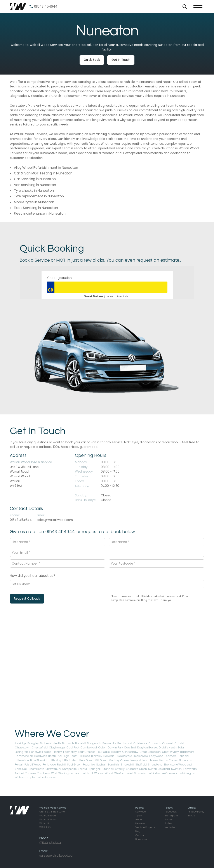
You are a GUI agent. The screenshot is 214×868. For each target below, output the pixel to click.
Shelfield (141, 765)
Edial (181, 747)
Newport (136, 760)
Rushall (101, 765)
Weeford (120, 773)
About (139, 819)
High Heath (70, 756)
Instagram (171, 816)
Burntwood (125, 743)
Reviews (140, 823)
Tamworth (190, 769)
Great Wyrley (170, 752)
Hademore (187, 752)
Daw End (130, 747)
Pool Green (74, 765)
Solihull (83, 769)
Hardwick (41, 756)
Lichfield (183, 756)
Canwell (168, 743)
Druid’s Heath (168, 747)
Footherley (70, 752)
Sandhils (114, 765)
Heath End (55, 756)
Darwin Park (115, 747)
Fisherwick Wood (40, 752)
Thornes (31, 773)
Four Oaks (103, 752)
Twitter (169, 819)
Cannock (155, 743)
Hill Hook (84, 756)
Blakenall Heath (50, 743)
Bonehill (80, 743)
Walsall (88, 773)
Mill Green (101, 760)
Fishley (57, 752)
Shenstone (155, 765)
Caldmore (140, 743)
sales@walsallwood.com (55, 520)
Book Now (141, 839)
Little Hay (55, 760)
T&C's (191, 816)
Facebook (171, 812)
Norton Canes (169, 760)
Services (141, 812)
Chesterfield (40, 747)
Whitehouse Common (164, 773)
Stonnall (108, 769)
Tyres (139, 816)
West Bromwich (137, 773)
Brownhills (109, 743)
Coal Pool (73, 747)
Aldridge (21, 743)
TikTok (168, 823)
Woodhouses (47, 777)
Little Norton (70, 760)
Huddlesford (124, 756)
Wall (54, 773)
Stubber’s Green (136, 769)
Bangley (33, 743)
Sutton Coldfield (159, 769)
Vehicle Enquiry (145, 827)
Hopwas (109, 756)
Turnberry (44, 773)
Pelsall (19, 765)
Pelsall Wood (33, 765)
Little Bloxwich (39, 760)
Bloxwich (68, 743)
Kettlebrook (141, 756)
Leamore (171, 756)
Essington (21, 752)
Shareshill (127, 765)
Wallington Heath (70, 773)
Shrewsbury (53, 769)
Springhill (95, 769)
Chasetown (23, 747)
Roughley (89, 765)
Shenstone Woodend (178, 765)
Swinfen (176, 769)
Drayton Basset (147, 747)
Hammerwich (24, 756)
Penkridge (49, 765)
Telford (19, 773)
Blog (138, 831)
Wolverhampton (26, 777)
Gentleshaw (130, 752)
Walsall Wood (104, 773)
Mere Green (86, 760)
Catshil (179, 743)
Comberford (89, 747)
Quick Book (92, 60)
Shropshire (69, 769)
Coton (102, 747)
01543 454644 (21, 520)
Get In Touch (121, 60)
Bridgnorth (94, 743)
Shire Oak (21, 769)
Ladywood (156, 756)
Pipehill (62, 765)
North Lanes (150, 760)
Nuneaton (186, 760)
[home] (18, 7)
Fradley (116, 752)
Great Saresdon (150, 752)
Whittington (187, 773)
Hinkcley (97, 756)
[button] (185, 7)
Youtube (170, 827)
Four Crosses (87, 752)
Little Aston (22, 760)
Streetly (120, 769)
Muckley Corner (119, 760)
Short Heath (36, 769)
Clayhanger (57, 747)
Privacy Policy (196, 812)
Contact (140, 835)
